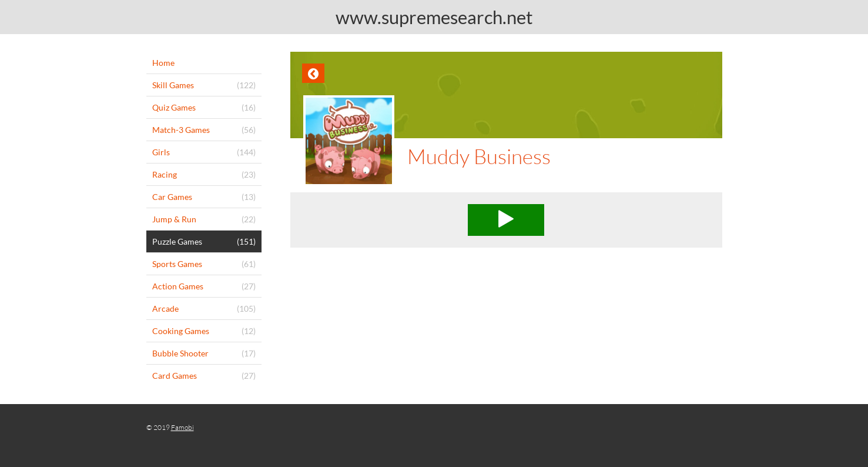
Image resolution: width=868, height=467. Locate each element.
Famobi (182, 427)
